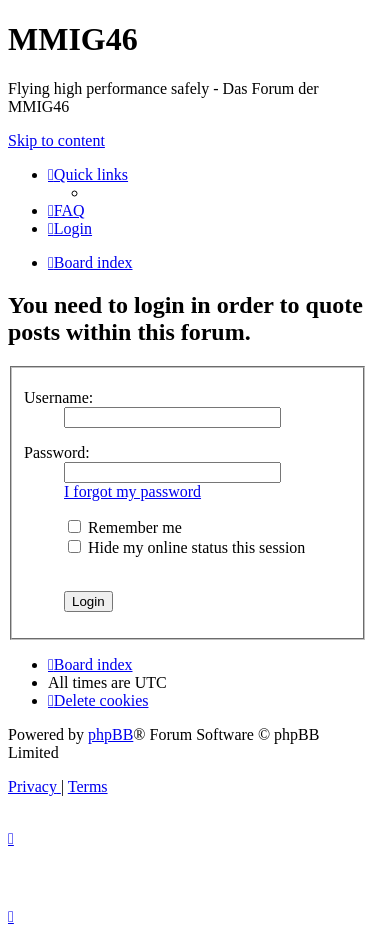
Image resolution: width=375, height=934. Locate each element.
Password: (57, 452)
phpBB (110, 734)
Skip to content (56, 140)
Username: (58, 397)
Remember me (125, 527)
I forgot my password (132, 491)
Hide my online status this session (186, 547)
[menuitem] (66, 210)
